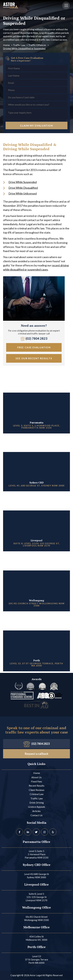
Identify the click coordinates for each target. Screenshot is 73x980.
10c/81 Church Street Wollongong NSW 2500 (36, 918)
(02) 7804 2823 (34, 339)
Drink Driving (37, 803)
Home (6, 45)
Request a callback (37, 754)
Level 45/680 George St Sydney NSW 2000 (37, 876)
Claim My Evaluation (36, 125)
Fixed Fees (36, 781)
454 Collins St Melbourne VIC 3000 (36, 938)
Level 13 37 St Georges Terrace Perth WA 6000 (36, 959)
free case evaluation (34, 347)
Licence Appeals (37, 807)
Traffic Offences (37, 45)
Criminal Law (37, 794)
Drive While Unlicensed (23, 193)
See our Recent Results (34, 358)
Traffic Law (19, 45)
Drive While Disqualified (23, 188)
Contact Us (36, 815)
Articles (36, 811)
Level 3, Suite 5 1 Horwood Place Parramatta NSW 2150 (37, 854)
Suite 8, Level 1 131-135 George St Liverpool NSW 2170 (36, 897)
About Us (36, 777)
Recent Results (37, 786)
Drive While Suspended (23, 182)
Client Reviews (37, 790)
